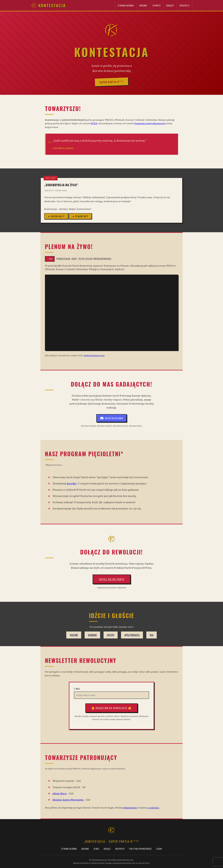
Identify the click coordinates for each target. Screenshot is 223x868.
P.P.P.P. (94, 123)
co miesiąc (153, 808)
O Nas (96, 849)
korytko (72, 484)
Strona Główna (126, 5)
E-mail (77, 689)
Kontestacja (48, 6)
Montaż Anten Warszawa (68, 800)
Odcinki (143, 5)
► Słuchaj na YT (56, 216)
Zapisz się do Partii (112, 579)
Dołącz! (170, 5)
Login (159, 849)
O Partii (157, 5)
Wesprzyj (185, 5)
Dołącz (107, 849)
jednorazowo (130, 808)
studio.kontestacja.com (94, 355)
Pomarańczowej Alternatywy (150, 123)
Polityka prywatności (140, 849)
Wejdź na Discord (111, 418)
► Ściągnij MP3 (80, 216)
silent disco (60, 794)
